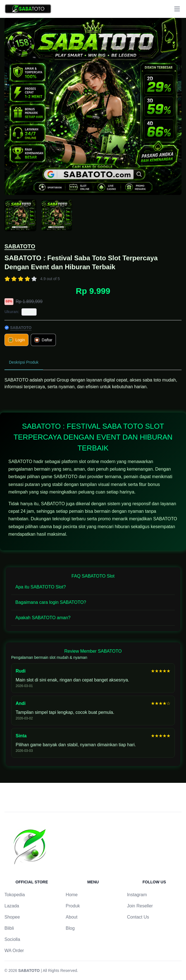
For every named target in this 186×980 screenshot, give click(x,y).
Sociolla (12, 939)
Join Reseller (140, 906)
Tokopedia (15, 895)
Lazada (12, 906)
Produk (73, 906)
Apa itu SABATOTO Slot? (41, 587)
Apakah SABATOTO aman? (43, 618)
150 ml (29, 312)
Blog (70, 928)
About (71, 917)
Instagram (137, 895)
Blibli (9, 928)
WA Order (14, 951)
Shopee (12, 917)
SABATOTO (20, 246)
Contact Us (138, 917)
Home (72, 895)
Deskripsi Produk (24, 362)
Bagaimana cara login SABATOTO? (51, 602)
